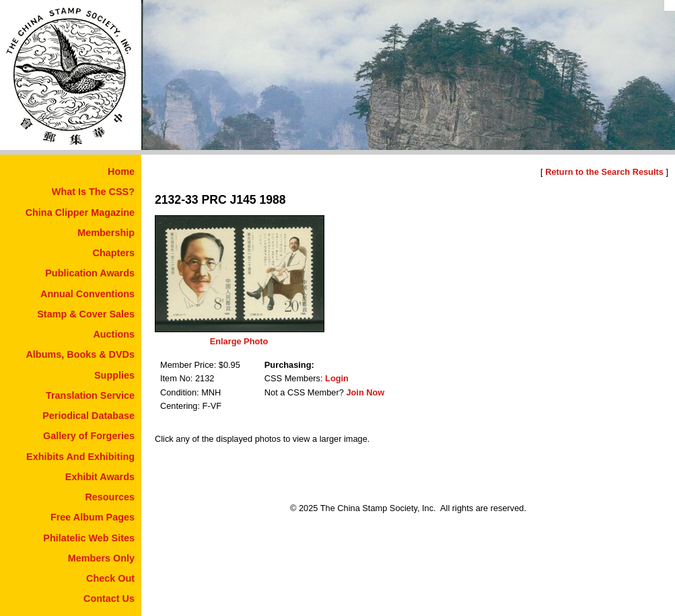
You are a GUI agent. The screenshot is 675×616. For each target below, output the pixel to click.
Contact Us (109, 599)
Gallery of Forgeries (89, 436)
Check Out (110, 578)
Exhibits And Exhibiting (80, 457)
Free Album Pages (93, 517)
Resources (110, 497)
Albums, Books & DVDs (80, 354)
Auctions (114, 334)
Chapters (114, 253)
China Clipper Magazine (80, 213)
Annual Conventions (87, 294)
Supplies (114, 375)
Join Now (365, 392)
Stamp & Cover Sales (86, 314)
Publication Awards (90, 273)
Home (121, 171)
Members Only (101, 558)
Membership (106, 233)
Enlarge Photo (239, 341)
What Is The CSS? (93, 192)
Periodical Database (88, 416)
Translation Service (90, 395)
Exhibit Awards (100, 477)
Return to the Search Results (604, 172)
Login (337, 378)
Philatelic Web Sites (89, 538)
